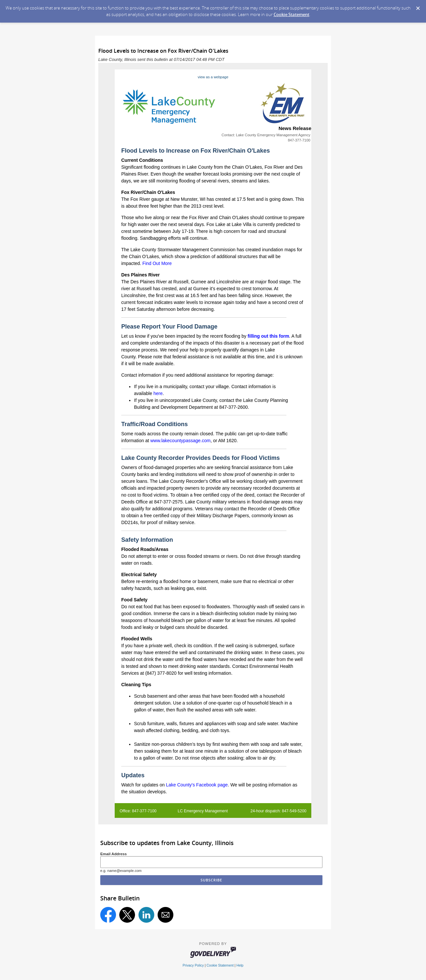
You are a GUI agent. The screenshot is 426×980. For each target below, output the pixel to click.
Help (240, 965)
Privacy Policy (193, 965)
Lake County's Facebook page (197, 785)
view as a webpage (213, 77)
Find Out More (157, 263)
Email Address (114, 854)
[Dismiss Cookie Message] (418, 6)
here (158, 393)
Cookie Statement (291, 14)
